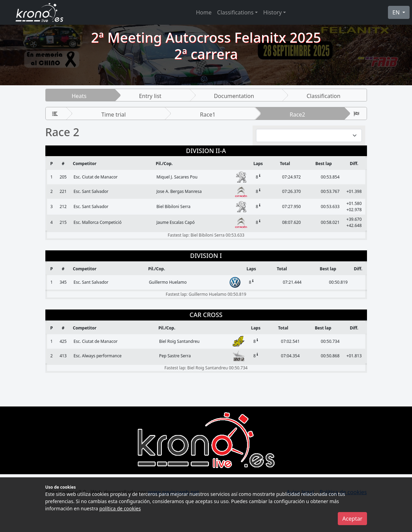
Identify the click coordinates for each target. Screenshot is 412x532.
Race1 (208, 115)
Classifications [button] (235, 12)
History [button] (272, 12)
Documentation (234, 96)
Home (204, 12)
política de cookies (120, 508)
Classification (323, 96)
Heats (79, 96)
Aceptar (352, 519)
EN (397, 12)
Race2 (297, 115)
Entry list (150, 96)
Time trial (114, 115)
